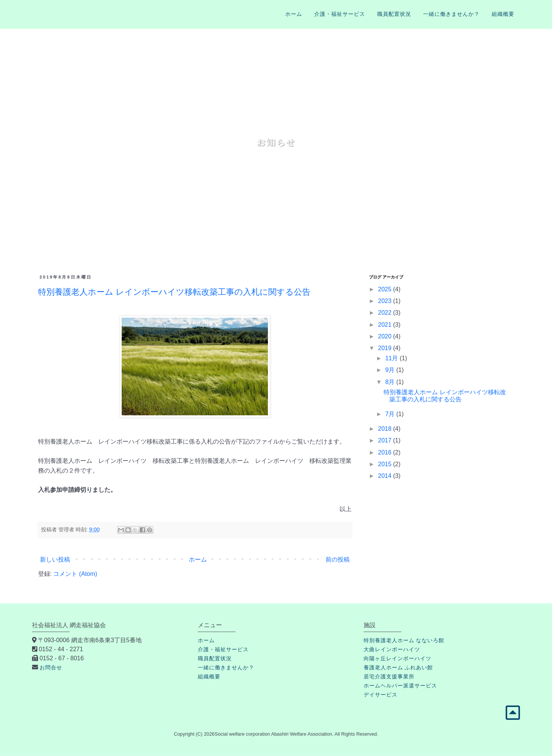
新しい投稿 (55, 559)
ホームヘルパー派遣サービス (400, 686)
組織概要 (503, 14)
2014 (385, 476)
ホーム (294, 14)
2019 (385, 348)
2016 (385, 452)
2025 (385, 289)
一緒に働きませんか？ (451, 14)
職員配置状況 (394, 14)
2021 (385, 325)
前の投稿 (338, 559)
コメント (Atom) (75, 574)
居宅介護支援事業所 (389, 676)
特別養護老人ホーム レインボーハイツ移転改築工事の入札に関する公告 (174, 292)
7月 (391, 414)
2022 (385, 313)
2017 (385, 440)
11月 (392, 358)
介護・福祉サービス (340, 14)
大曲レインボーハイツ (392, 649)
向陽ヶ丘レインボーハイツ (398, 658)
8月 (391, 382)
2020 (385, 336)
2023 (385, 301)
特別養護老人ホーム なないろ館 (404, 640)
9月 (391, 370)
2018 (385, 429)
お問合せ (51, 667)
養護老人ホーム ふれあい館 (398, 667)
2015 (385, 464)
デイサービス (381, 695)
